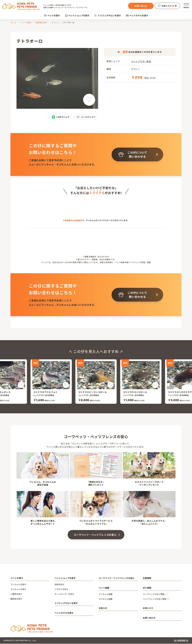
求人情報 (147, 588)
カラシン (55, 22)
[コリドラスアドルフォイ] (51, 382)
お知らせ (103, 608)
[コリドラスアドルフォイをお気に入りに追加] (66, 385)
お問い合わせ (141, 6)
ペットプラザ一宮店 (141, 61)
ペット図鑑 (104, 588)
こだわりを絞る (61, 589)
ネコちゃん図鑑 (106, 599)
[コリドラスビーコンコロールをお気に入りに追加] (111, 385)
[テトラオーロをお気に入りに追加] (89, 100)
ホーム (13, 22)
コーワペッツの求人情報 (154, 594)
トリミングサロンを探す (108, 15)
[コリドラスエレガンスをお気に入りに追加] (21, 385)
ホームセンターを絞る (64, 594)
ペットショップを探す (77, 15)
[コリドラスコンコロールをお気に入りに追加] (155, 385)
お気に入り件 (167, 6)
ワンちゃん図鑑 (106, 594)
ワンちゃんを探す (18, 585)
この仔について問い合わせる (133, 154)
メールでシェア (86, 117)
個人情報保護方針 (181, 641)
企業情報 (147, 578)
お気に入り (148, 608)
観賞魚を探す (42, 22)
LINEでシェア (61, 117)
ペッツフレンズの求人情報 (154, 599)
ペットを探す (52, 15)
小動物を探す (16, 594)
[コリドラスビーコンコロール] (96, 382)
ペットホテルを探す (137, 15)
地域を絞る (59, 585)
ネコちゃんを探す (18, 589)
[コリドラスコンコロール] (141, 382)
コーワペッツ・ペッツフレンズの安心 (95, 535)
